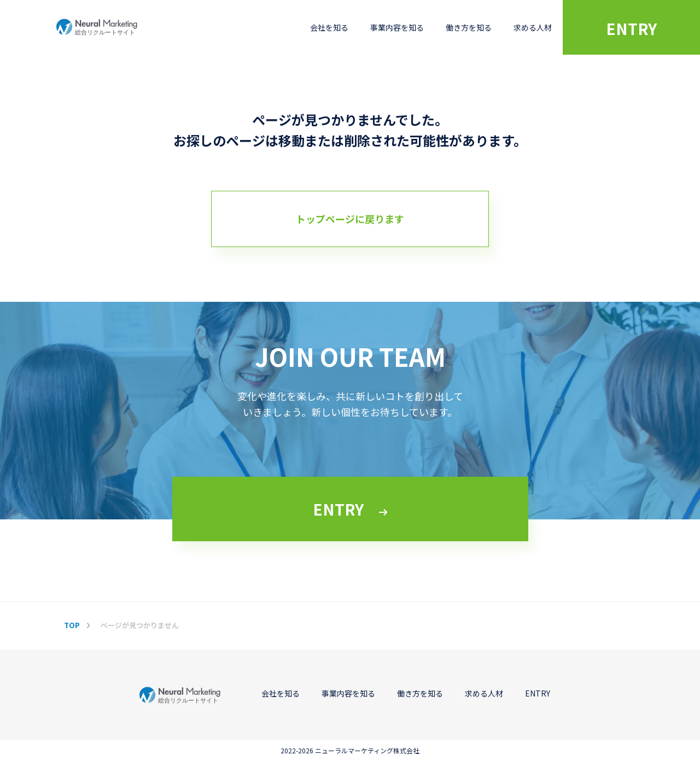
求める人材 (533, 27)
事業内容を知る (397, 27)
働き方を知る (469, 27)
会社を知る (329, 27)
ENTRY (631, 28)
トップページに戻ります (350, 219)
